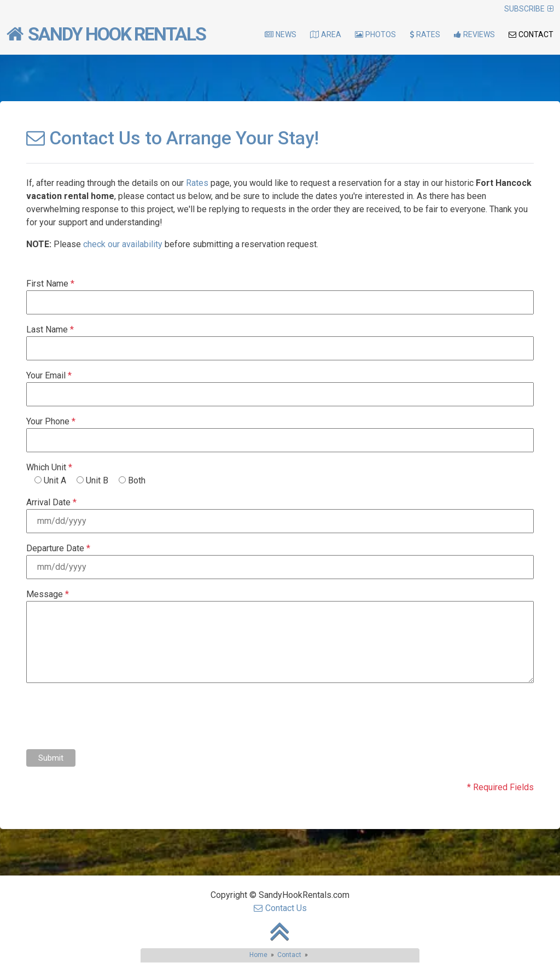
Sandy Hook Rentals (106, 34)
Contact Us (280, 908)
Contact (531, 34)
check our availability (123, 244)
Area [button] (326, 34)
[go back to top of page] (280, 940)
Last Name (50, 329)
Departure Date (58, 548)
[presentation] (109, 717)
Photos (375, 34)
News (281, 34)
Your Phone (51, 421)
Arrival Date (51, 502)
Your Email (49, 375)
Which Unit (49, 467)
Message (48, 594)
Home (258, 955)
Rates (425, 34)
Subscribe (529, 9)
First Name (50, 284)
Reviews (474, 34)
